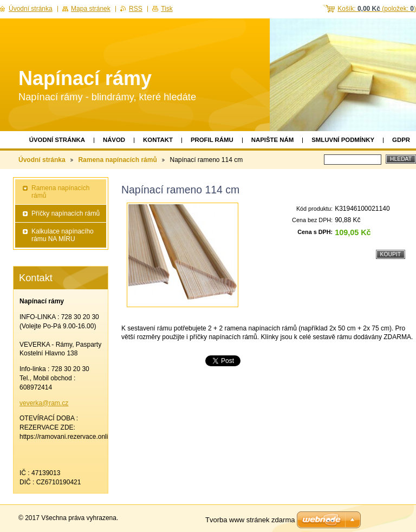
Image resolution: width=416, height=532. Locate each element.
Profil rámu (212, 140)
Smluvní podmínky (343, 140)
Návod (114, 140)
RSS (136, 9)
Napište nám (272, 140)
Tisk (167, 9)
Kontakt (158, 140)
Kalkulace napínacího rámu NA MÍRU (63, 235)
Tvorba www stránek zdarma (250, 520)
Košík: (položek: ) (377, 9)
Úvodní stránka (57, 140)
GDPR (401, 140)
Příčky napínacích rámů (66, 213)
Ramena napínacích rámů (117, 160)
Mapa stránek (91, 9)
